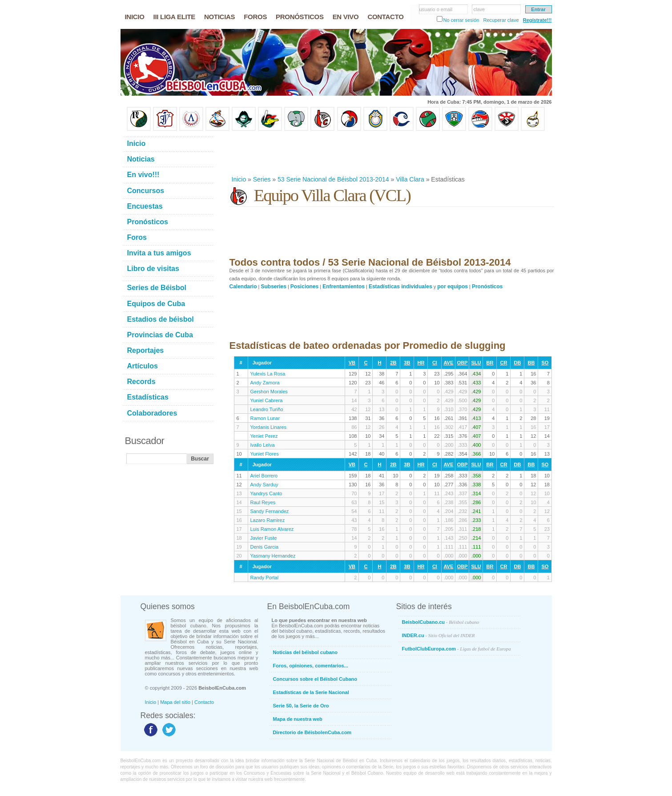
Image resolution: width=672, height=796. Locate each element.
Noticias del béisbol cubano (305, 652)
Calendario (243, 287)
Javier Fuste (264, 538)
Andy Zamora (265, 383)
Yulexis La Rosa (268, 374)
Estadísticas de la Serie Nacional (311, 692)
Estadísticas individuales (400, 287)
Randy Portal (265, 578)
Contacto (204, 702)
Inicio (239, 179)
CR (503, 363)
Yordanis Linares (269, 427)
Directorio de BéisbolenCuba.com (312, 732)
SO (545, 363)
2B (393, 363)
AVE (448, 363)
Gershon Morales (269, 392)
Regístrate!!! (537, 20)
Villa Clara (410, 179)
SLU (476, 363)
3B (407, 363)
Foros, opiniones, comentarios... (311, 666)
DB (517, 363)
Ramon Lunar (265, 418)
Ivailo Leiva (263, 445)
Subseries (274, 287)
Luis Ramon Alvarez (272, 529)
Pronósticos (487, 287)
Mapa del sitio (175, 702)
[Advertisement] (391, 153)
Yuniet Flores (265, 454)
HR (421, 363)
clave (479, 9)
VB (352, 363)
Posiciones (304, 287)
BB (531, 363)
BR (490, 363)
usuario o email (436, 9)
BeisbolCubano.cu (441, 622)
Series (262, 179)
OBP (462, 363)
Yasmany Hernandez (273, 556)
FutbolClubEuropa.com (457, 649)
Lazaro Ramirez (268, 520)
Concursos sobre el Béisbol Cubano (315, 679)
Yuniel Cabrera (267, 400)
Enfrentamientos (344, 287)
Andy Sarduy (264, 485)
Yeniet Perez (264, 436)
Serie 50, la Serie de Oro (301, 706)
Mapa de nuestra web (298, 719)
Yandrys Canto (266, 493)
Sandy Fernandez (270, 511)
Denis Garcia (265, 547)
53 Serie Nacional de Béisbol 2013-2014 (333, 179)
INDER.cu (439, 635)
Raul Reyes (263, 502)
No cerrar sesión (461, 20)
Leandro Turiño (267, 409)
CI (435, 363)
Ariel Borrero (264, 476)
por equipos (453, 287)
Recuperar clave (501, 20)
